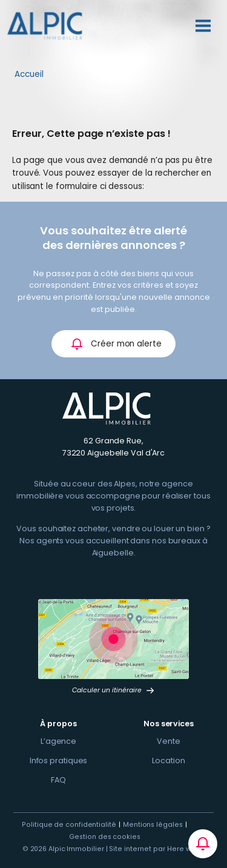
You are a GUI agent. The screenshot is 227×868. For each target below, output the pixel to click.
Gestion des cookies (104, 837)
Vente (169, 741)
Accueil (29, 74)
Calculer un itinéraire (113, 690)
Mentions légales (153, 825)
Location (168, 760)
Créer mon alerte (116, 344)
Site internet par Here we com (161, 849)
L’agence (58, 741)
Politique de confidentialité (69, 825)
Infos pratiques (59, 760)
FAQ (58, 780)
